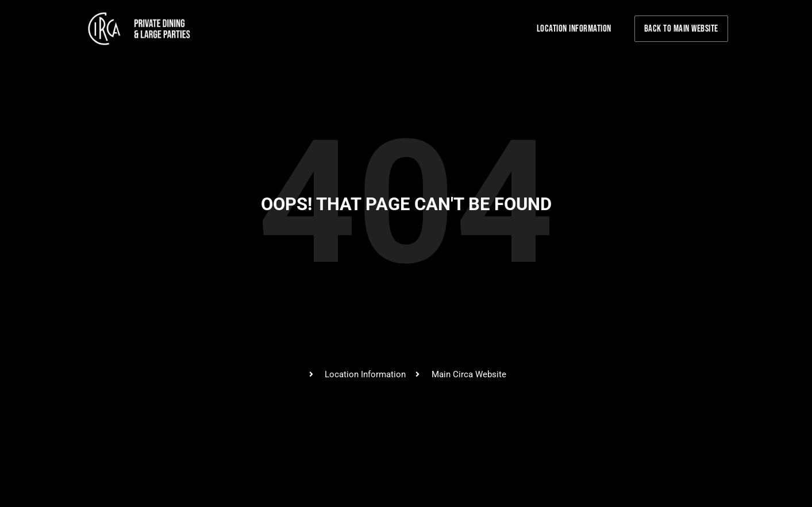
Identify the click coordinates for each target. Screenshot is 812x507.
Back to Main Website (681, 29)
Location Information (574, 29)
